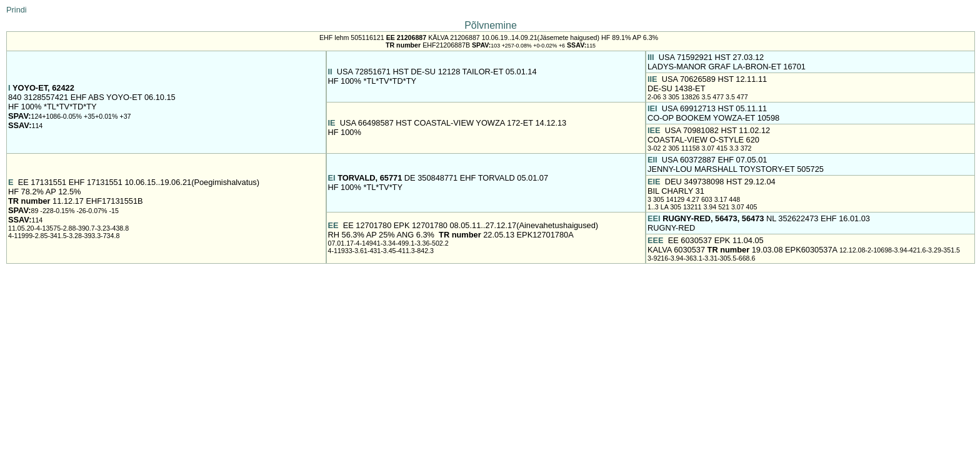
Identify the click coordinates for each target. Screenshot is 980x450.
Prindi (17, 10)
